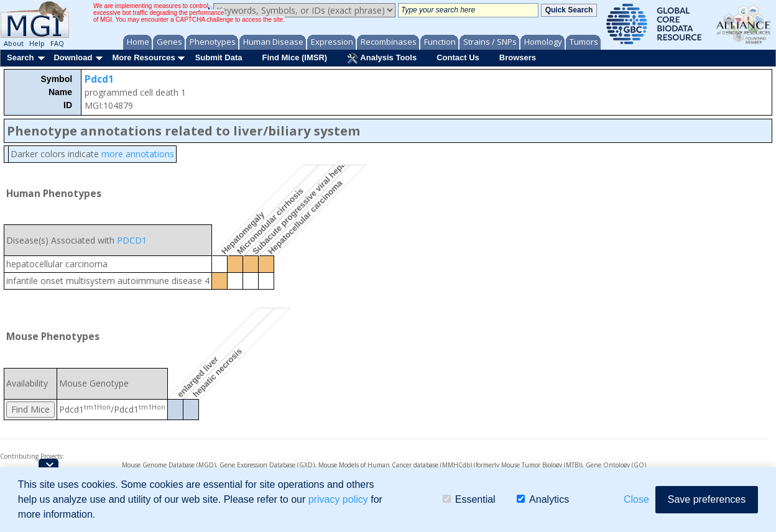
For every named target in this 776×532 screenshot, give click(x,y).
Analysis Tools (382, 58)
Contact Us (458, 57)
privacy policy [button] (338, 499)
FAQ (57, 43)
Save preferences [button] (707, 499)
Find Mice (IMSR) (294, 57)
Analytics (543, 499)
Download (73, 57)
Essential (469, 499)
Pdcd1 (99, 79)
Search (20, 57)
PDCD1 (132, 240)
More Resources (143, 57)
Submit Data (219, 57)
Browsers (518, 57)
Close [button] (636, 499)
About (14, 43)
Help (37, 43)
